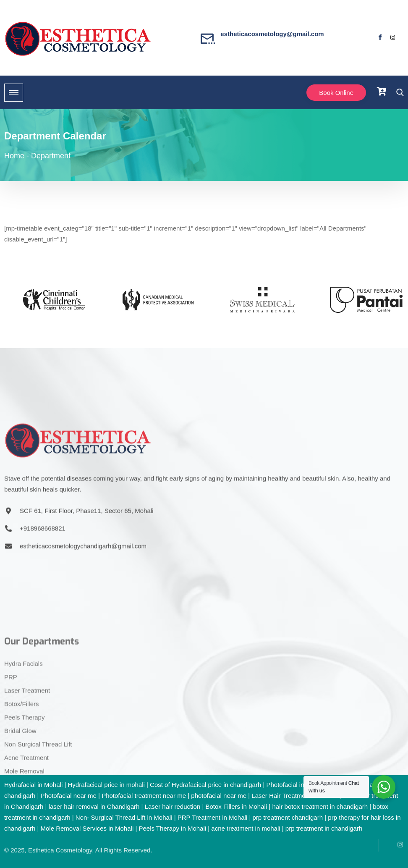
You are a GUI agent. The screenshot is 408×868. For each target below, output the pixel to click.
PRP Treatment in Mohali (212, 817)
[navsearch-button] (398, 93)
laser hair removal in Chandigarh (94, 806)
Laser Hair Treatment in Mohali (294, 796)
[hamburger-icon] (14, 93)
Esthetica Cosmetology (60, 839)
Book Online (336, 93)
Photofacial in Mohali (295, 785)
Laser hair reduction (173, 806)
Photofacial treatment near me (144, 796)
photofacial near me (219, 796)
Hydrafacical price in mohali (106, 785)
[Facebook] (380, 38)
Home (14, 156)
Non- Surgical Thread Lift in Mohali (124, 817)
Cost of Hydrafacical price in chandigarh (205, 785)
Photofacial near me (68, 796)
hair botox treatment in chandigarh (320, 806)
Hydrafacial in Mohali (33, 785)
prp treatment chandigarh (288, 817)
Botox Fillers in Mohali (236, 806)
